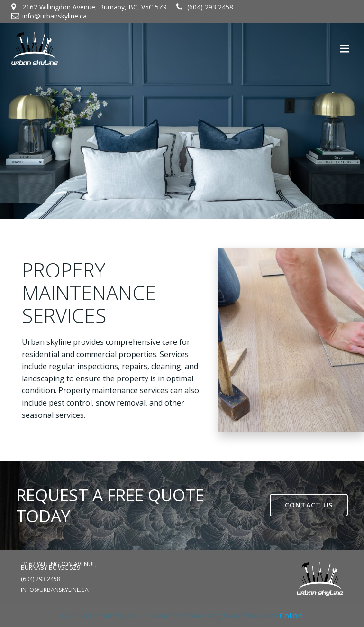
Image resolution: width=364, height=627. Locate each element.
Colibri (291, 616)
